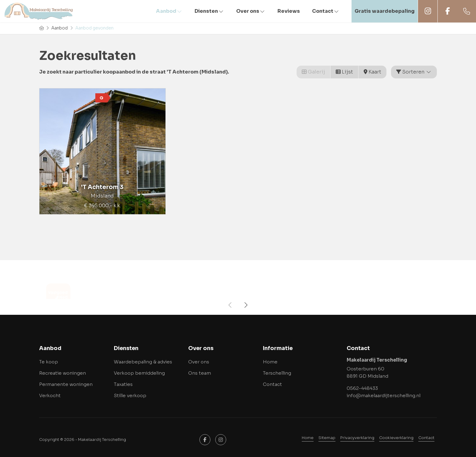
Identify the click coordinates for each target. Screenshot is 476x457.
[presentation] (230, 305)
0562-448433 (362, 388)
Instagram (428, 11)
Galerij (313, 72)
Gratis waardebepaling (385, 11)
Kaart (372, 72)
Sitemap (327, 438)
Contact (326, 11)
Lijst (344, 72)
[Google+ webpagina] (221, 440)
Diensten (209, 11)
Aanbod (169, 11)
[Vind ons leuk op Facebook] (205, 440)
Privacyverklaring (357, 438)
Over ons (251, 11)
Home (308, 438)
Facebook (447, 11)
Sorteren (414, 72)
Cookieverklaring (396, 438)
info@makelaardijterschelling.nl (384, 395)
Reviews (289, 11)
